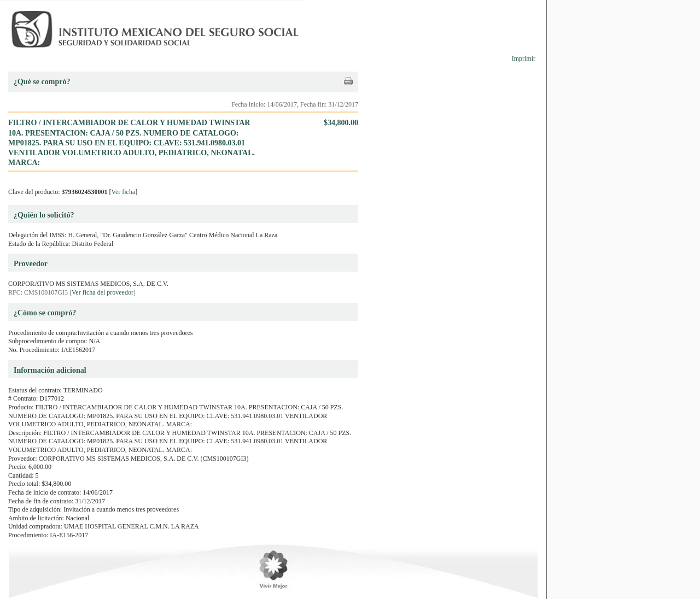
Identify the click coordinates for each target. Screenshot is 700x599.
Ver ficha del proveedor (103, 292)
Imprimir (524, 58)
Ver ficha (124, 192)
